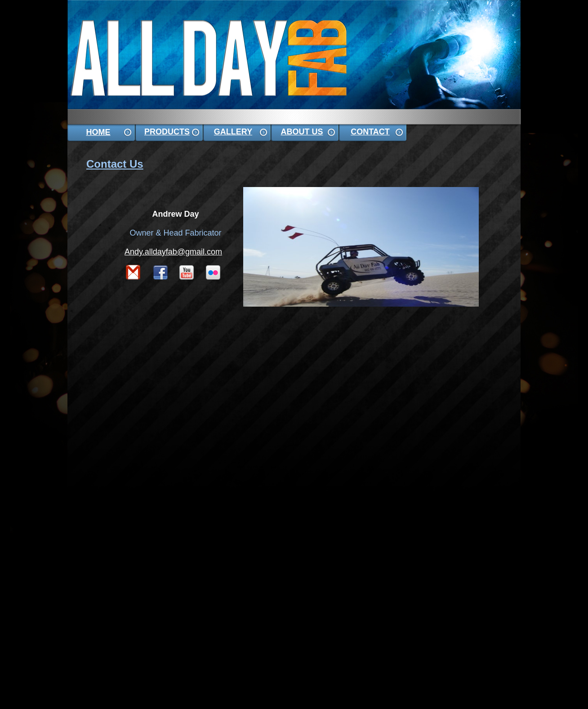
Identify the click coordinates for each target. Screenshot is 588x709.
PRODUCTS (167, 132)
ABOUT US (302, 132)
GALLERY (233, 132)
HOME (98, 132)
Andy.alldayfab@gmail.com (173, 252)
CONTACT (370, 132)
